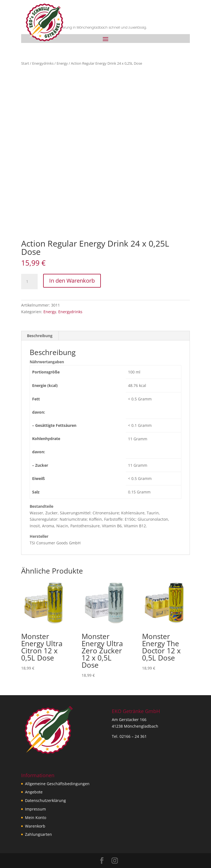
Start (25, 63)
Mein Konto (36, 817)
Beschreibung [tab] (40, 336)
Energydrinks (43, 63)
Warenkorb (35, 826)
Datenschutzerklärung (45, 800)
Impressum (35, 809)
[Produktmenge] (29, 282)
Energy (62, 63)
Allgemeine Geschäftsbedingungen (57, 784)
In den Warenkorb (72, 281)
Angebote (34, 792)
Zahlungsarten (38, 834)
